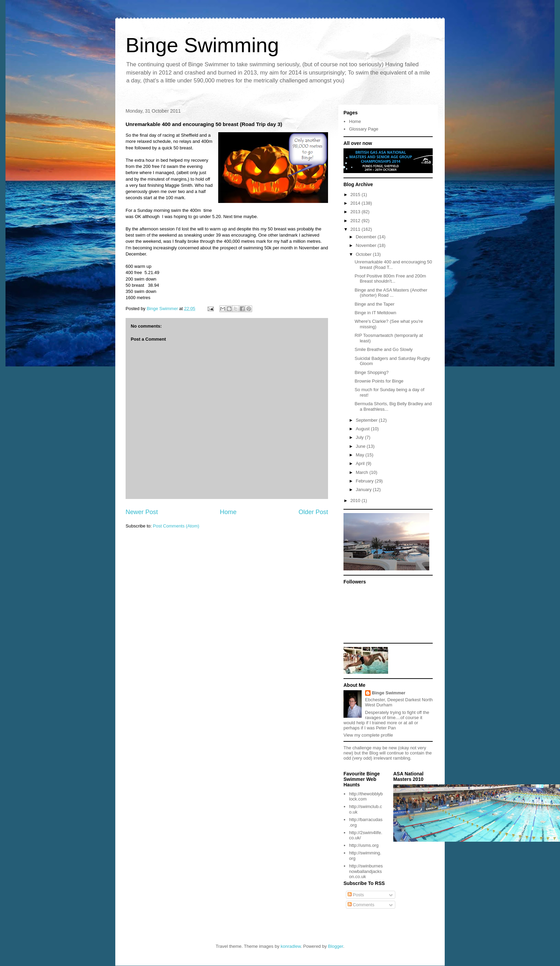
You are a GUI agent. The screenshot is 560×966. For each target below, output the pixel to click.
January (364, 490)
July (360, 437)
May (361, 455)
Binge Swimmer (389, 693)
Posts (356, 895)
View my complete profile (368, 735)
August (363, 429)
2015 (356, 195)
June (361, 446)
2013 (356, 212)
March (363, 472)
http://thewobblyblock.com (366, 797)
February (365, 481)
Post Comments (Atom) (176, 526)
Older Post (313, 512)
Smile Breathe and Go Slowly (383, 349)
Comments (361, 905)
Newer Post (142, 512)
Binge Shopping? (371, 372)
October (364, 254)
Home (228, 512)
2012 (356, 221)
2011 (356, 229)
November (367, 245)
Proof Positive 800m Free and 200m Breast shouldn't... (390, 279)
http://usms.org (364, 845)
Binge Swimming (202, 45)
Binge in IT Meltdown (375, 313)
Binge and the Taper (374, 304)
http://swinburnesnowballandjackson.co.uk (366, 871)
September (367, 420)
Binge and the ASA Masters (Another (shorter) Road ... (391, 293)
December (367, 237)
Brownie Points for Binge (379, 381)
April (361, 463)
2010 (356, 501)
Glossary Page (364, 129)
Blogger (336, 946)
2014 (356, 203)
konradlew (291, 946)
